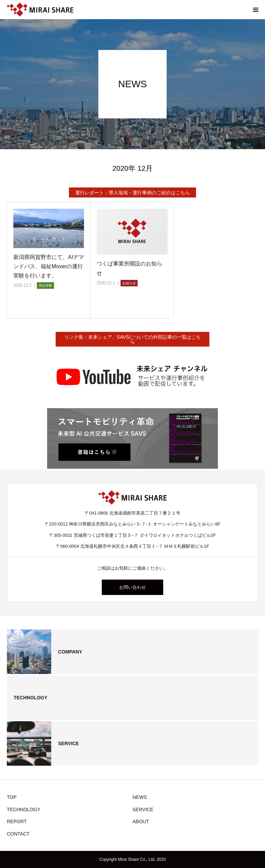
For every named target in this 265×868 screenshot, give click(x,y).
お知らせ (129, 283)
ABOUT (141, 821)
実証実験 (45, 286)
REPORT (17, 821)
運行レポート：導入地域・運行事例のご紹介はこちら (132, 193)
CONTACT (18, 834)
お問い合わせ (132, 587)
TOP (12, 797)
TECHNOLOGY (24, 809)
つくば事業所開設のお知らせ (129, 268)
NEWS (140, 797)
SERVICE (143, 809)
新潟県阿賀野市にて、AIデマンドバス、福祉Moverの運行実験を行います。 (49, 266)
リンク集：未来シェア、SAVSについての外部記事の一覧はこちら (132, 339)
